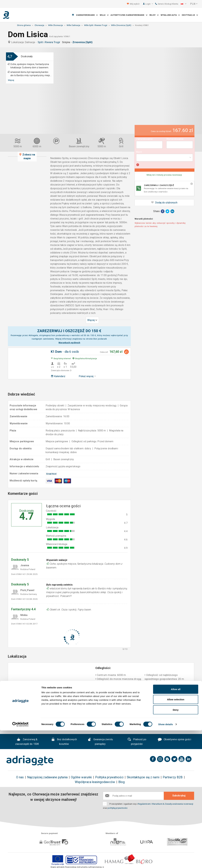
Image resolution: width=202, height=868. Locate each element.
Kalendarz (58, 376)
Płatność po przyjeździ (137, 742)
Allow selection (176, 837)
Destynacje (190, 15)
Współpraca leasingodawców (95, 782)
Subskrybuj (179, 796)
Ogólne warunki (81, 777)
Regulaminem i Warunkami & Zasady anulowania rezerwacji (166, 804)
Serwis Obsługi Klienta (167, 4)
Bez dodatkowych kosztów (64, 742)
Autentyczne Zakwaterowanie (129, 15)
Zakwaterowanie (87, 15)
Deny (176, 847)
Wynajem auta (170, 15)
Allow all (176, 827)
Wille (104, 15)
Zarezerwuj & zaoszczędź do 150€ (27, 742)
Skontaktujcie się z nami (143, 777)
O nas (20, 777)
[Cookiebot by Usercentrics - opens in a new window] (20, 862)
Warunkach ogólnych (69, 343)
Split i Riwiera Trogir (50, 42)
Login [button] (149, 4)
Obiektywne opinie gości (174, 740)
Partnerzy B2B (173, 777)
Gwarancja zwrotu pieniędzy (100, 742)
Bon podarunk (100, 339)
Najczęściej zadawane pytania (47, 777)
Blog (122, 782)
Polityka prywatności (109, 777)
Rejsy (154, 15)
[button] (184, 4)
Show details (166, 862)
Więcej (11, 80)
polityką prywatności (117, 808)
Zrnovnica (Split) (83, 42)
